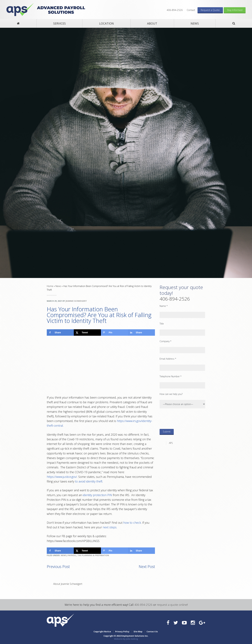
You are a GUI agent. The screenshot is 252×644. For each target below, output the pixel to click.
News (58, 286)
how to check (132, 523)
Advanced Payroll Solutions (20, 10)
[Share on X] (87, 333)
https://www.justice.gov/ (62, 477)
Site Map (138, 632)
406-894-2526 (175, 10)
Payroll (72, 555)
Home (50, 286)
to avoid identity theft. (89, 481)
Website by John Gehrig (126, 639)
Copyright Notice (102, 632)
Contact (191, 10)
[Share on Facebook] (60, 333)
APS (171, 443)
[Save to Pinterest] (114, 333)
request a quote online (172, 605)
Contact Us (152, 632)
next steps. (110, 527)
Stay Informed (235, 10)
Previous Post (58, 566)
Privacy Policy (122, 632)
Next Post (147, 566)
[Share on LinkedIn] (141, 333)
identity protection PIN (97, 495)
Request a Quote (210, 10)
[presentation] (184, 418)
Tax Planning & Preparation (93, 555)
